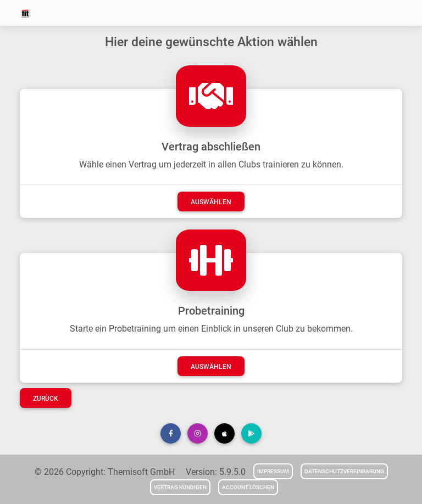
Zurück (46, 399)
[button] (171, 433)
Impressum (273, 471)
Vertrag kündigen (180, 487)
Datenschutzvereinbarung (344, 471)
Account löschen (248, 487)
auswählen (211, 202)
